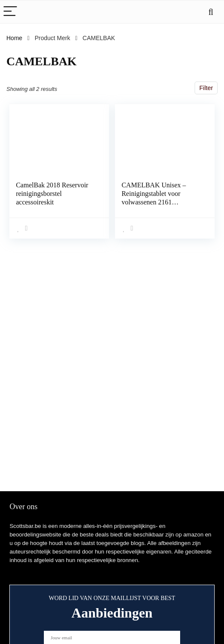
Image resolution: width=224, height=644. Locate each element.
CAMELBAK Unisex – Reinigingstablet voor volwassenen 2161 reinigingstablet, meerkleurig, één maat (154, 202)
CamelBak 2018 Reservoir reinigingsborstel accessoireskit (52, 194)
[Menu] (10, 12)
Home (14, 38)
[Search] (211, 12)
